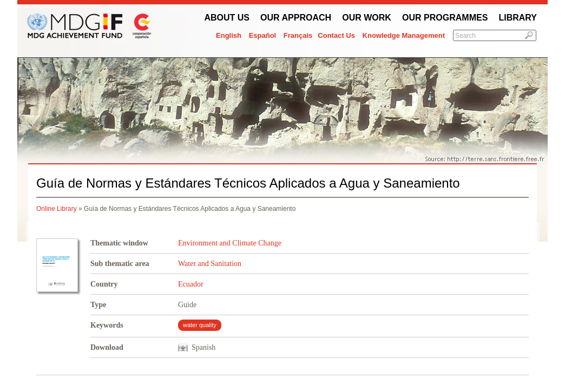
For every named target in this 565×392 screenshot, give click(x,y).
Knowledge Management (404, 35)
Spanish (203, 347)
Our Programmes (445, 18)
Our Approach (296, 18)
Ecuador (191, 284)
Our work (367, 18)
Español (263, 35)
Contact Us (336, 35)
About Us (227, 18)
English (229, 35)
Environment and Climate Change (230, 243)
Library (518, 18)
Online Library (57, 209)
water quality (200, 325)
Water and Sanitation (210, 264)
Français (298, 35)
